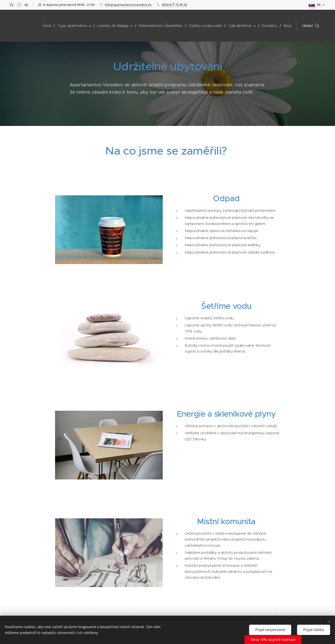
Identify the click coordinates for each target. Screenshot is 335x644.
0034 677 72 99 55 (174, 5)
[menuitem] (48, 26)
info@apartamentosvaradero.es (128, 5)
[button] (311, 26)
